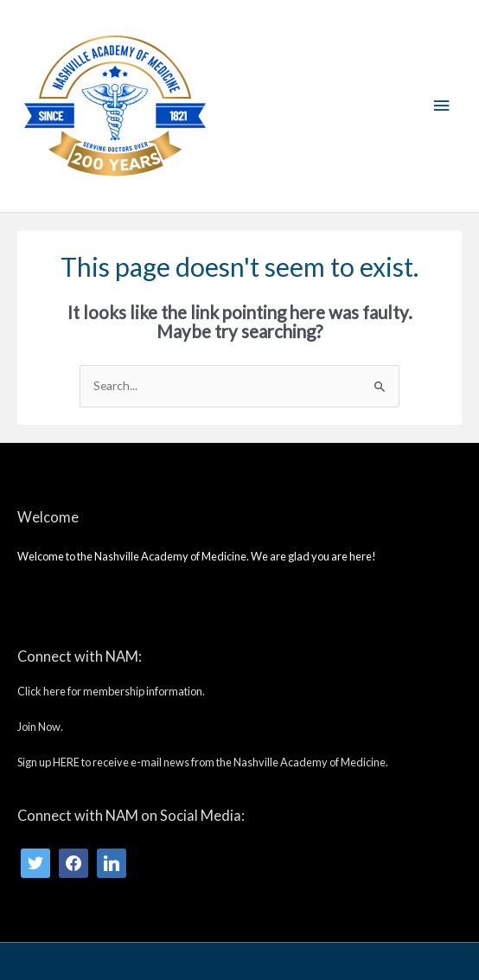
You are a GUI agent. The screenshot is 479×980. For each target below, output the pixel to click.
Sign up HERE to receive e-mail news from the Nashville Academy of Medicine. (203, 762)
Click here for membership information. (111, 691)
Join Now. (40, 727)
